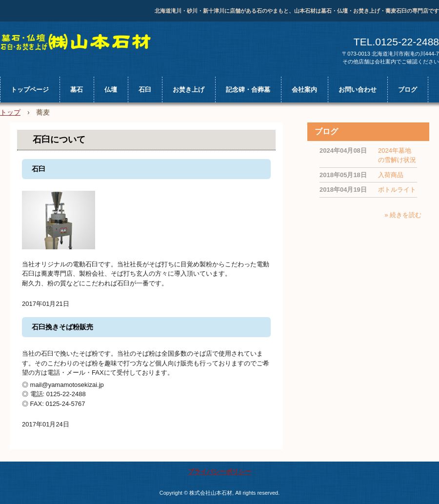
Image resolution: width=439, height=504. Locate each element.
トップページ (30, 90)
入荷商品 (391, 175)
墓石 (77, 90)
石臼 (145, 90)
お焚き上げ (189, 90)
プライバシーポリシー (219, 472)
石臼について (59, 140)
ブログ (408, 90)
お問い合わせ (358, 90)
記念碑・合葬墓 (248, 90)
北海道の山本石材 (81, 43)
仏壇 (111, 90)
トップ (10, 112)
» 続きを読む (403, 215)
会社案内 (304, 90)
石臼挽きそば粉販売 (62, 327)
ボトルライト (397, 190)
